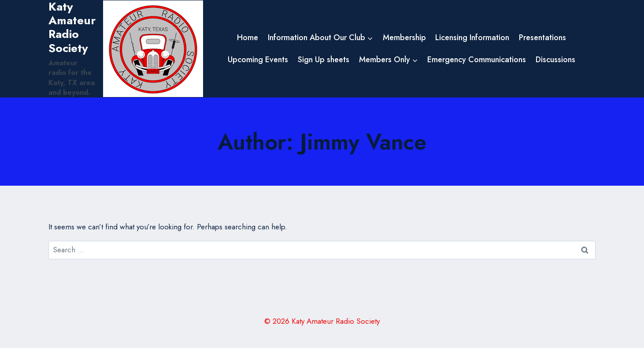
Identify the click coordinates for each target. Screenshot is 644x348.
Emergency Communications (477, 60)
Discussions (555, 60)
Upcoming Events (258, 60)
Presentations (542, 37)
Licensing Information (472, 37)
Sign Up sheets (324, 60)
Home (248, 37)
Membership (404, 37)
